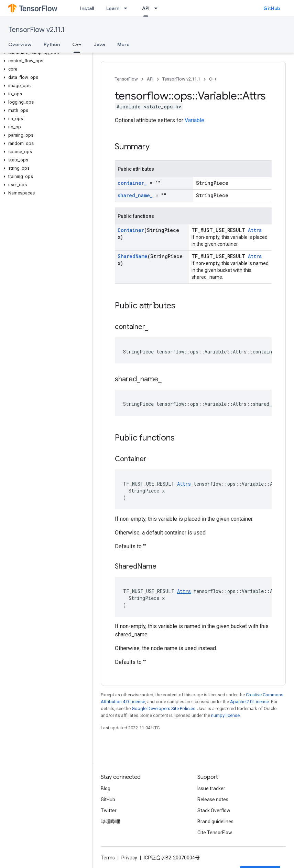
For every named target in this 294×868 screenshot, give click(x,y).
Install (87, 8)
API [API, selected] (146, 8)
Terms (108, 858)
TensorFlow (126, 79)
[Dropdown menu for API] (158, 8)
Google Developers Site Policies (164, 708)
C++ (213, 79)
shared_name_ (135, 195)
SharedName (133, 256)
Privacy (129, 858)
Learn (113, 8)
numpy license (225, 715)
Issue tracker (211, 788)
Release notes (213, 800)
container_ (132, 183)
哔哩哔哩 (110, 822)
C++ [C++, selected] (77, 44)
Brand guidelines (215, 822)
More (123, 44)
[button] (45, 53)
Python (52, 44)
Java (99, 44)
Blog (106, 788)
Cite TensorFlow (215, 833)
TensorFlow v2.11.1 (36, 30)
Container (131, 230)
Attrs (255, 230)
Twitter (109, 811)
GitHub (272, 8)
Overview (20, 44)
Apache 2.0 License (249, 702)
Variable (194, 120)
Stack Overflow (214, 811)
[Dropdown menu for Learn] (128, 8)
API (150, 79)
